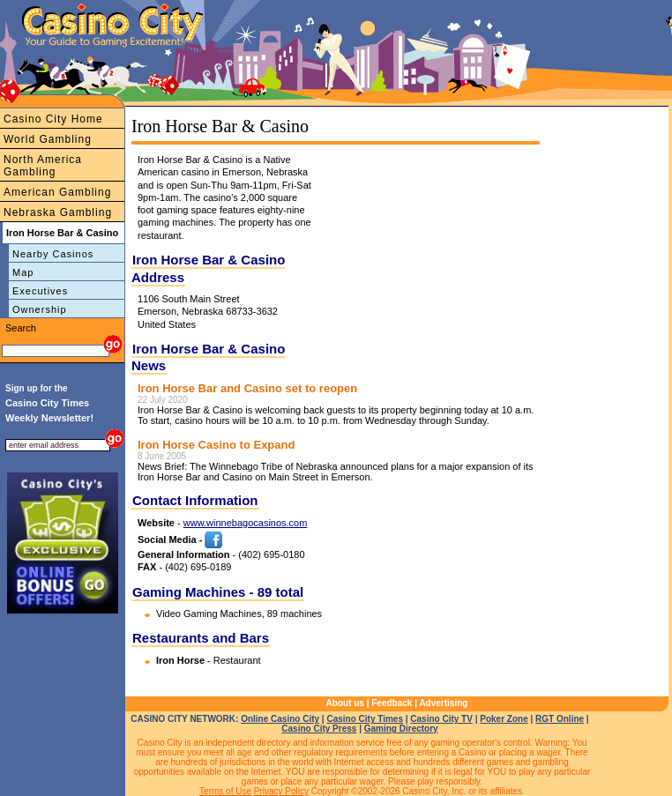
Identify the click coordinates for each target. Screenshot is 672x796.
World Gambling (48, 139)
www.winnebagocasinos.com (246, 523)
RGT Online (560, 719)
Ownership (40, 309)
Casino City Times (365, 719)
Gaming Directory (401, 729)
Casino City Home (53, 119)
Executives (40, 291)
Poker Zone (504, 719)
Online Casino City (280, 719)
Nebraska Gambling (58, 212)
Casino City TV (441, 719)
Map (23, 272)
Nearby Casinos (53, 254)
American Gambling (57, 192)
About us (345, 703)
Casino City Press (319, 729)
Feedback (392, 703)
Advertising (443, 703)
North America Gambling (43, 166)
